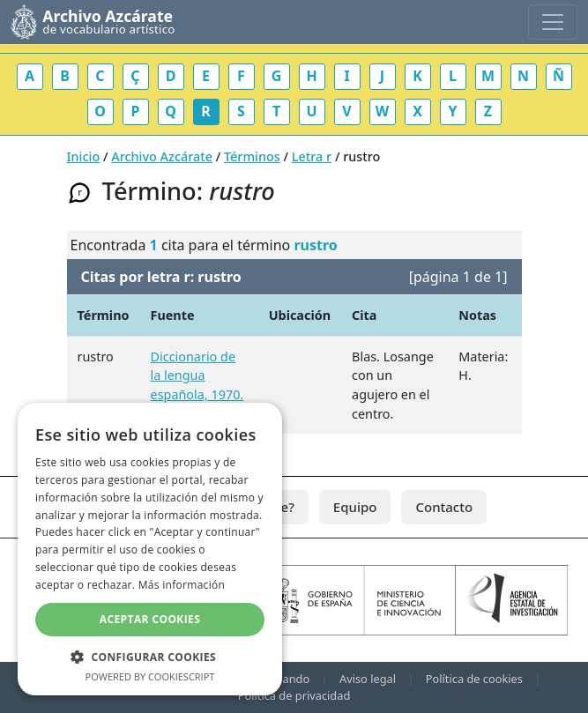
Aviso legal (368, 679)
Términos (252, 156)
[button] (150, 657)
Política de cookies (474, 679)
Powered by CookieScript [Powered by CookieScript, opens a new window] (150, 676)
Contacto (444, 507)
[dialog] (150, 549)
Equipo (355, 507)
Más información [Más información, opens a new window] (182, 585)
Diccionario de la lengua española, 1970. (197, 375)
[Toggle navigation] (553, 22)
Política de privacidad (294, 695)
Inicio (84, 156)
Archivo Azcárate (162, 156)
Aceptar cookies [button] (150, 619)
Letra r (312, 156)
